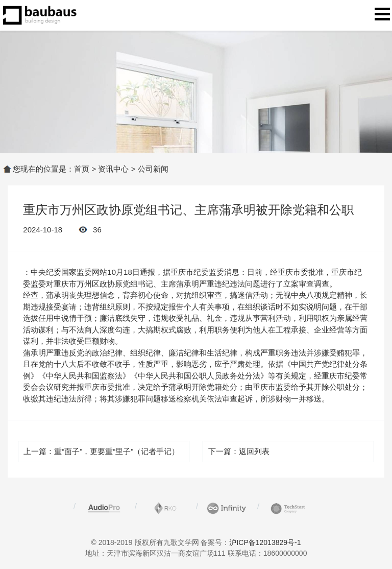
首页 (82, 169)
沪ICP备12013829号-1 (265, 542)
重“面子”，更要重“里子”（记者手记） (117, 451)
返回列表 (254, 451)
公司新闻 (153, 169)
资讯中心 (113, 169)
